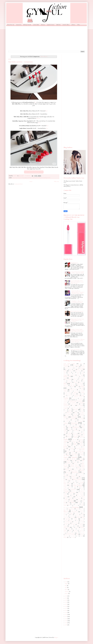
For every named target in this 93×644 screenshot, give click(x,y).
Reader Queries (77, 498)
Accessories (67, 365)
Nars (64, 480)
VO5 (73, 527)
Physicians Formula (75, 491)
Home (31, 182)
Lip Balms (66, 456)
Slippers (82, 512)
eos (69, 538)
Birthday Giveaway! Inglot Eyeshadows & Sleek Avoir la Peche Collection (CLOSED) (77, 331)
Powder (71, 494)
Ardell (67, 369)
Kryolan (67, 450)
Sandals (79, 503)
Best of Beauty (68, 379)
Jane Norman (80, 445)
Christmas (74, 394)
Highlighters (66, 441)
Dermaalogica (66, 407)
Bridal (82, 388)
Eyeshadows (74, 417)
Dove (66, 410)
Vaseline (69, 529)
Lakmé (67, 453)
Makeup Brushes (74, 465)
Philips (82, 490)
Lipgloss (66, 457)
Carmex (71, 391)
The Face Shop (75, 523)
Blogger (56, 637)
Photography (66, 491)
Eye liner (75, 414)
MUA (74, 461)
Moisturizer (67, 477)
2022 (66, 598)
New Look (66, 481)
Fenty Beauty (67, 425)
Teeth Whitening (68, 522)
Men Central (68, 474)
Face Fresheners (67, 420)
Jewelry (66, 447)
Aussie (71, 369)
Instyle (70, 445)
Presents (74, 495)
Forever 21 (76, 426)
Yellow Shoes (66, 536)
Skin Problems (80, 510)
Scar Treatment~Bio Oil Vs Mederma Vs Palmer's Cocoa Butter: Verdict (77, 282)
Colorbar (66, 398)
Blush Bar (58, 25)
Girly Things (76, 431)
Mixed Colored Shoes (81, 475)
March (66, 590)
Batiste (65, 374)
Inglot (26, 178)
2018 (66, 606)
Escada (78, 411)
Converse (65, 403)
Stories (82, 515)
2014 (66, 615)
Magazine (69, 462)
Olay (70, 485)
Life (68, 454)
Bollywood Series (67, 387)
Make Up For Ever (69, 464)
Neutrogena (69, 480)
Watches (65, 532)
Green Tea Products (77, 432)
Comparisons (14, 178)
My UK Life (67, 478)
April (66, 588)
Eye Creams (68, 414)
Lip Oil (82, 456)
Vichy (74, 529)
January (67, 593)
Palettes (80, 487)
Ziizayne (65, 538)
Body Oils (66, 385)
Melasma (83, 472)
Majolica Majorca (82, 462)
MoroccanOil (82, 477)
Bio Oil (80, 379)
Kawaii (72, 447)
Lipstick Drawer (51, 25)
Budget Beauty (73, 390)
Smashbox (71, 513)
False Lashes (80, 421)
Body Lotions (80, 384)
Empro (74, 411)
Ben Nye (82, 377)
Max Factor (68, 472)
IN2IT (75, 442)
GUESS (74, 429)
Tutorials (81, 526)
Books (72, 387)
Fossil (70, 428)
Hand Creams (68, 438)
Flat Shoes (73, 425)
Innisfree (82, 444)
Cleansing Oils (77, 395)
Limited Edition (74, 454)
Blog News (69, 382)
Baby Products (78, 371)
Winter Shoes (82, 533)
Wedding (70, 532)
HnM (81, 441)
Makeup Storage (81, 468)
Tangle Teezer (72, 520)
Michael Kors (81, 474)
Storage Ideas (77, 515)
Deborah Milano (67, 406)
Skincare (43, 25)
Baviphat (70, 374)
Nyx (81, 484)
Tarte (78, 520)
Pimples (66, 493)
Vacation (77, 527)
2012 (66, 619)
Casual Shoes (76, 391)
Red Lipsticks (44, 178)
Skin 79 (82, 509)
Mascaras (82, 471)
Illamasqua (80, 442)
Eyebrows (82, 414)
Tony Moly (72, 525)
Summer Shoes (66, 518)
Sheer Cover (76, 506)
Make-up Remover (77, 464)
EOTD (76, 410)
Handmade (81, 438)
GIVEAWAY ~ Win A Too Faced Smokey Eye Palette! (77, 302)
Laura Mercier (80, 453)
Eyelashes (75, 416)
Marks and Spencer (74, 471)
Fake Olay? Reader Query (77, 350)
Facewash (67, 421)
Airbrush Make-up (73, 367)
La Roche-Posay (70, 451)
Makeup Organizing (75, 466)
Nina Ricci (71, 482)
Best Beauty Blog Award (73, 378)
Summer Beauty (80, 516)
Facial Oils (73, 421)
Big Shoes (75, 379)
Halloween (82, 436)
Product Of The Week (80, 497)
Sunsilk (83, 518)
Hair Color (82, 433)
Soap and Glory (78, 513)
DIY (81, 404)
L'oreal (72, 450)
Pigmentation (82, 491)
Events (76, 413)
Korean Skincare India (80, 448)
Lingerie (82, 454)
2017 (66, 608)
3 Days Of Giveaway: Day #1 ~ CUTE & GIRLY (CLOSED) (78, 272)
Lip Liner (75, 456)
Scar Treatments (67, 504)
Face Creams (80, 419)
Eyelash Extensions (69, 416)
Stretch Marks (72, 516)
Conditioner (66, 401)
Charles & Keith (68, 394)
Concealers (80, 400)
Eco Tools (65, 411)
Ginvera (71, 431)
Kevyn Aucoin (78, 447)
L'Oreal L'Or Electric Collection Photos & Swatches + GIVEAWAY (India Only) (78, 292)
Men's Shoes (74, 474)
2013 (66, 617)
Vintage (76, 530)
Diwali (70, 408)
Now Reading (81, 482)
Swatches (49, 178)
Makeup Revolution (72, 468)
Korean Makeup (71, 448)
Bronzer (65, 390)
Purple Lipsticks (68, 498)
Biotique (74, 381)
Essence (82, 411)
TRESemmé (66, 520)
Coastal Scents (68, 397)
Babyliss (69, 372)
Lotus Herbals (67, 461)
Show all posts (44, 57)
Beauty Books (72, 375)
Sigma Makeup (71, 509)
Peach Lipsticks (72, 488)
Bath (82, 372)
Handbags (75, 438)
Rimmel (78, 501)
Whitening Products (71, 533)
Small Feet (65, 513)
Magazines (75, 462)
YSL (77, 535)
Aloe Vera (83, 367)
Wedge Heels (76, 532)
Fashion (66, 423)
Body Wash (81, 385)
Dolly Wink (83, 408)
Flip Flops (79, 425)
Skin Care (66, 510)
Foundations (76, 428)
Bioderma (69, 381)
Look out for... (72, 459)
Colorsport (81, 398)
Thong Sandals (82, 523)
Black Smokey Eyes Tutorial (77, 311)
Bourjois (82, 387)
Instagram (65, 445)
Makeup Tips (69, 469)
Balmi (74, 372)
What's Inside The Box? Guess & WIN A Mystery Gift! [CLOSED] (77, 320)
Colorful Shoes (75, 398)
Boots (77, 387)
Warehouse (81, 530)
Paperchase (65, 488)
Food (65, 426)
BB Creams (80, 369)
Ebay (82, 410)
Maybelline (38, 178)
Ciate (79, 394)
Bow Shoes (69, 388)
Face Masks (74, 420)
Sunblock (79, 518)
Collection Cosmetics (78, 397)
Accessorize (77, 365)
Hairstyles (76, 436)
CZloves (73, 25)
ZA (78, 536)
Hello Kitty (75, 440)
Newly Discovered (80, 481)
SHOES (73, 503)
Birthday (79, 381)
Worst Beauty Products (70, 535)
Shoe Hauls (81, 506)
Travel (76, 526)
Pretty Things (80, 495)
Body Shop (73, 385)
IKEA (70, 442)
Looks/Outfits (36, 25)
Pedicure (77, 488)
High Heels (81, 440)
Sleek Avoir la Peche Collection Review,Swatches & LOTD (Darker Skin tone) (78, 341)
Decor (73, 405)
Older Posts (56, 182)
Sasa (83, 503)
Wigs (78, 533)
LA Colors (77, 450)
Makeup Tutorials (27, 25)
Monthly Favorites (75, 477)
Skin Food (73, 510)
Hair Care (75, 433)
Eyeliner (66, 417)
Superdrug (68, 519)
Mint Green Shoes (72, 475)
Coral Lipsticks (72, 403)
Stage (68, 515)
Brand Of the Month (76, 388)
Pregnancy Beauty (79, 494)
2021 (66, 600)
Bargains (78, 372)
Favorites (22, 178)
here (35, 102)
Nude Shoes (76, 484)
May (66, 586)
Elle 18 (70, 411)
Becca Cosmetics (76, 377)
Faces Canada (82, 420)
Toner (66, 525)
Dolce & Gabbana (76, 408)
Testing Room (76, 522)
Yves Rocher (73, 536)
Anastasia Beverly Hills (69, 368)
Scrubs (82, 504)
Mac (35, 178)
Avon (75, 369)
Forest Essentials (70, 426)
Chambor (83, 393)
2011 (66, 621)
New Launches (77, 479)
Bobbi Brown (73, 384)
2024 (66, 582)
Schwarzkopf (77, 504)
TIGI (82, 519)
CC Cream (81, 390)
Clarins (65, 395)
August (66, 584)
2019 (66, 604)
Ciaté (82, 394)
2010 (66, 623)
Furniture (70, 429)
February (67, 592)
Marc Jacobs (66, 471)
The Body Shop (67, 523)
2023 (66, 596)
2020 (66, 602)
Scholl (73, 504)
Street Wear (66, 516)
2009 (66, 625)
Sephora (65, 506)
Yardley (82, 535)
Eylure (82, 417)
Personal (73, 490)
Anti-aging (82, 368)
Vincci (71, 530)
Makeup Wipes (77, 469)
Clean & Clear (70, 395)
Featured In (19, 25)
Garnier (65, 430)
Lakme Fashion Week (80, 451)
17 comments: (28, 176)
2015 (66, 613)
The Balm (82, 522)
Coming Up (66, 400)
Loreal (32, 178)
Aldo (78, 367)
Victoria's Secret (80, 529)
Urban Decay (67, 527)
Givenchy (82, 431)
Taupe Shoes (83, 520)
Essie (64, 413)
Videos (65, 530)
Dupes (19, 178)
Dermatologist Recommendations (77, 407)
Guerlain (69, 433)
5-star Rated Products (69, 364)
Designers (65, 408)
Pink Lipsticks (73, 492)
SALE (69, 503)
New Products (73, 481)
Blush (65, 384)
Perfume (82, 488)
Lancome (73, 453)
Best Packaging (82, 378)
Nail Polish (74, 478)
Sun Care (72, 517)
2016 (66, 610)
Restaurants (65, 501)
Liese (65, 454)
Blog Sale (76, 382)
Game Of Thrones (80, 429)
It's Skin (74, 445)
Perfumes (66, 490)
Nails (80, 478)
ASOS (81, 364)
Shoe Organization (67, 507)
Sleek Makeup (75, 512)
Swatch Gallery (66, 25)
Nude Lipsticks (67, 484)
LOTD (83, 450)
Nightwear (65, 482)
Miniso (65, 475)
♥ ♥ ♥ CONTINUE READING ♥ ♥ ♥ (34, 172)
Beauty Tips (80, 375)
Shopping (75, 507)
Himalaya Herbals (75, 441)
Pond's (65, 494)
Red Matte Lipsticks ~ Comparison (21, 62)
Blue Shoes (81, 382)
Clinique (83, 395)
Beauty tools (67, 376)
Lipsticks (29, 178)
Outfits (75, 487)
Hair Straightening (77, 435)
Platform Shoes (81, 493)
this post (38, 118)
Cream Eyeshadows (75, 404)
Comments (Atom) (18, 184)
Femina (83, 423)
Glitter (65, 432)
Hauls (66, 439)
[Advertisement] (46, 38)
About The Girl (11, 25)
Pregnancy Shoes (67, 495)
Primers (71, 497)
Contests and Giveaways (76, 401)
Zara (81, 536)
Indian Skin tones (67, 444)
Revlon (71, 501)
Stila (72, 515)
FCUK (65, 419)
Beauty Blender (77, 374)
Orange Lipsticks (67, 487)
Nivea (75, 482)
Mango (82, 469)
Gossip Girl (70, 432)
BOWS (65, 371)
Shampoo (70, 506)
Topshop (65, 526)
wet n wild (73, 538)
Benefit (65, 378)
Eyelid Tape (81, 416)
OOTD (65, 485)
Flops (83, 425)
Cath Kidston (82, 391)
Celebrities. (76, 393)
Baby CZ (71, 371)
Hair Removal (69, 435)
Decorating (80, 405)
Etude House (70, 413)
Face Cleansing (71, 418)
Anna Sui (76, 368)
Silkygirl (77, 509)
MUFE (78, 461)
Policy (79, 25)
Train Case (71, 526)
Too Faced (80, 525)
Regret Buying (81, 500)
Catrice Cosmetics (68, 393)
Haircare (69, 436)
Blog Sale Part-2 (74, 263)
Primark (65, 497)
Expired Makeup (82, 413)
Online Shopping (77, 485)
